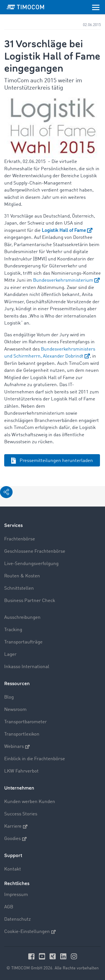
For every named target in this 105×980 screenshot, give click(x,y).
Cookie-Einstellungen (30, 932)
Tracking (13, 630)
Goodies (15, 839)
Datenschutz (17, 919)
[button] (6, 492)
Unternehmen (19, 788)
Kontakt (13, 869)
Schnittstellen (19, 588)
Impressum (16, 895)
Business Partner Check (30, 601)
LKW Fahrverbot (21, 771)
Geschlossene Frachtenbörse (35, 551)
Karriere (16, 827)
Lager (10, 655)
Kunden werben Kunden (30, 802)
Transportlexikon (22, 734)
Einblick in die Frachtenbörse (35, 759)
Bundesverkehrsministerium (63, 280)
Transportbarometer (25, 722)
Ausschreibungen (22, 618)
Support (13, 856)
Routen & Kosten (22, 576)
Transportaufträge (23, 642)
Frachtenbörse (20, 539)
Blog (9, 697)
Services (13, 525)
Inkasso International (27, 667)
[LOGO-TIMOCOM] (25, 7)
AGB (9, 907)
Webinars (17, 747)
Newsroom (15, 710)
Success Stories (21, 814)
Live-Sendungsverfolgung (31, 564)
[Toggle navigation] (96, 7)
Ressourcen (17, 684)
